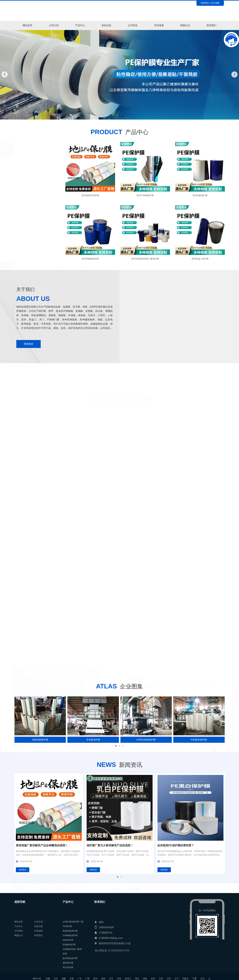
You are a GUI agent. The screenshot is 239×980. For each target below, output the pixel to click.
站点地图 (215, 3)
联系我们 (205, 3)
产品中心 (80, 25)
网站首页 (27, 25)
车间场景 (159, 25)
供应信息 (106, 25)
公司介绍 (54, 25)
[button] (116, 116)
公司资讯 (133, 25)
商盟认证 (185, 25)
